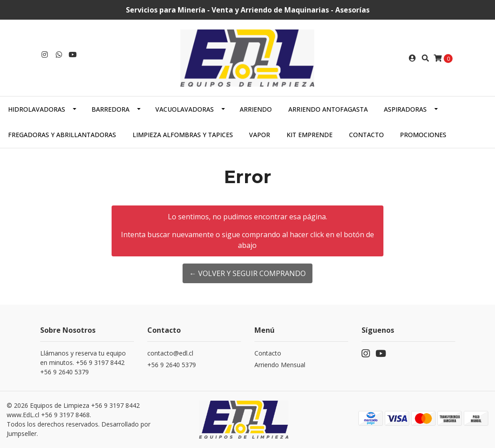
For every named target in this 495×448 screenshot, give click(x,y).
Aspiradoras (405, 109)
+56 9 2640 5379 (172, 365)
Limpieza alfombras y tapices (183, 135)
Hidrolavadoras (37, 109)
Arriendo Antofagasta (328, 109)
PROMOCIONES (423, 135)
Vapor (260, 135)
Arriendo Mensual (280, 365)
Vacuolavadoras (185, 109)
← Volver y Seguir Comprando (247, 273)
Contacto (366, 135)
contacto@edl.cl (170, 353)
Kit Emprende (310, 135)
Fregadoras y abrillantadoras (62, 135)
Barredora (110, 109)
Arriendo (256, 109)
